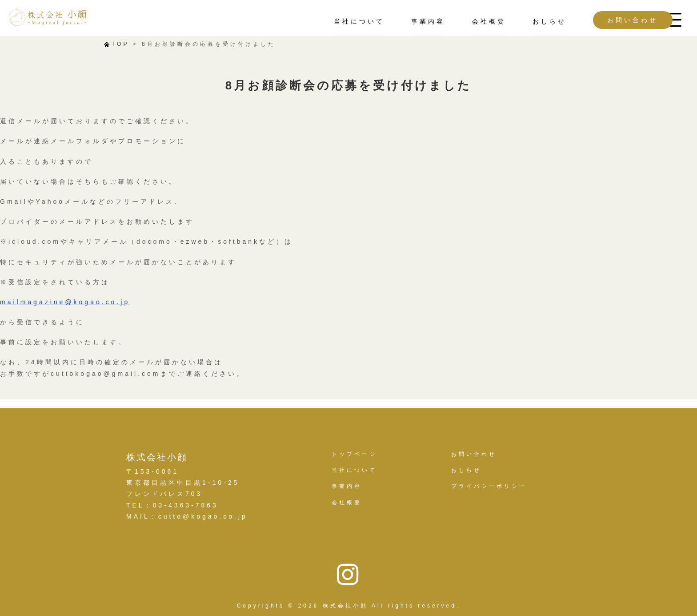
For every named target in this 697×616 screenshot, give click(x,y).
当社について (330, 21)
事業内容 (399, 21)
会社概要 (460, 21)
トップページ (354, 454)
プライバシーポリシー (489, 486)
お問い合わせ (604, 20)
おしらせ (520, 21)
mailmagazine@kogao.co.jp (65, 302)
